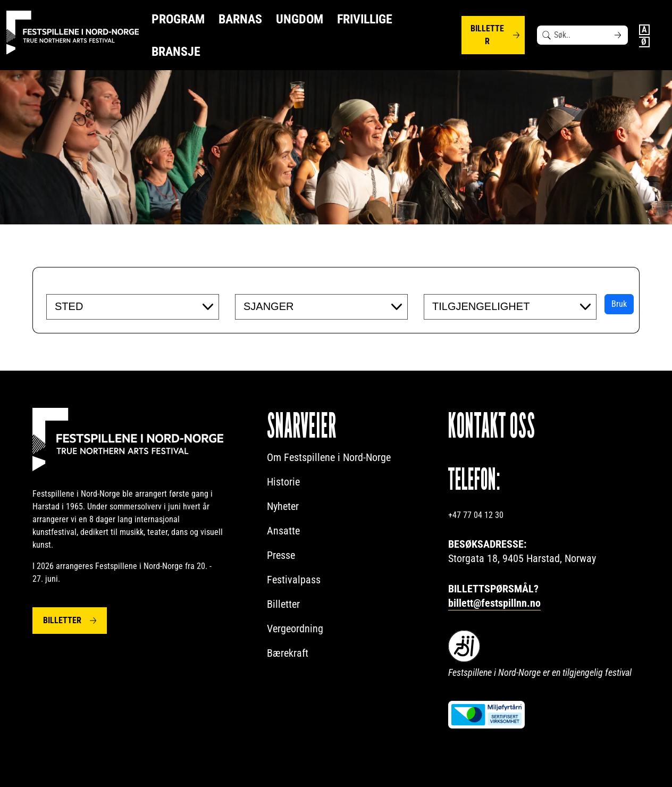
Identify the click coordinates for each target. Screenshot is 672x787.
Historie (283, 482)
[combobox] (133, 307)
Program (178, 19)
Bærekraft (288, 653)
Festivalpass (294, 580)
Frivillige (365, 19)
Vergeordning (295, 629)
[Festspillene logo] (73, 33)
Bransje (176, 52)
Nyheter (283, 506)
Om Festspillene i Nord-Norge (329, 457)
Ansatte (283, 531)
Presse (281, 555)
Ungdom (300, 19)
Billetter (487, 35)
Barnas (240, 19)
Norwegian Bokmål (644, 42)
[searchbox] (120, 306)
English (644, 30)
